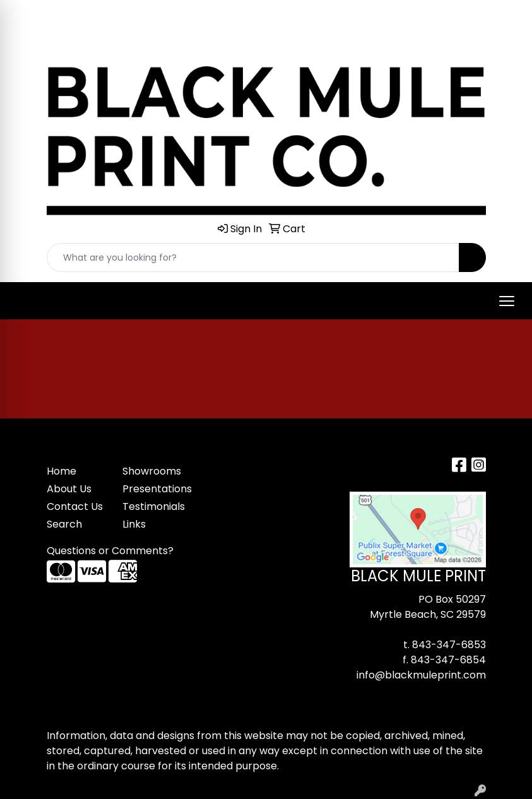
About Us (69, 489)
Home (62, 471)
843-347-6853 (449, 645)
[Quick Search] (253, 257)
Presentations (153, 489)
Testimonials (153, 506)
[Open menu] (507, 301)
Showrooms (152, 471)
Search (64, 524)
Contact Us (75, 506)
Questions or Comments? (110, 551)
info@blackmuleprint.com (421, 675)
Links (134, 524)
